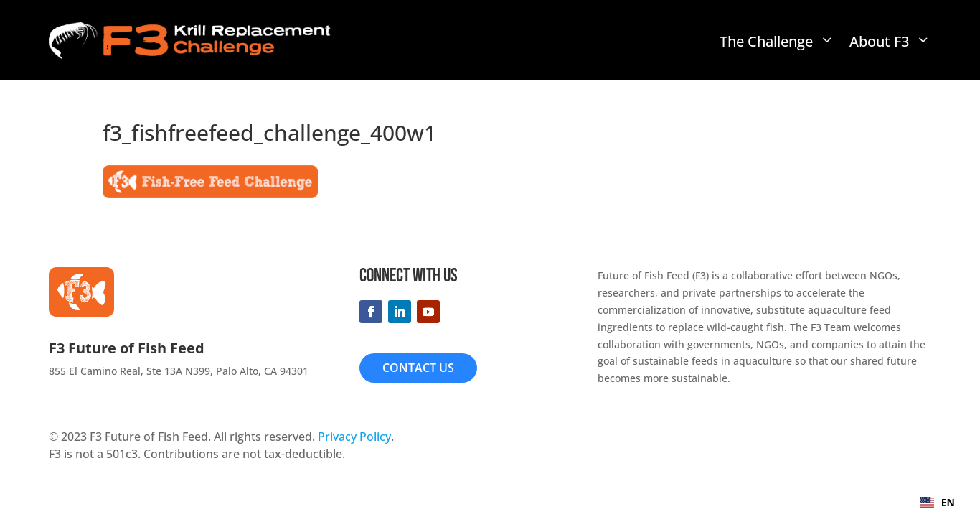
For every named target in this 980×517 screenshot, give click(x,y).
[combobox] (937, 503)
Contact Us (418, 368)
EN (937, 502)
